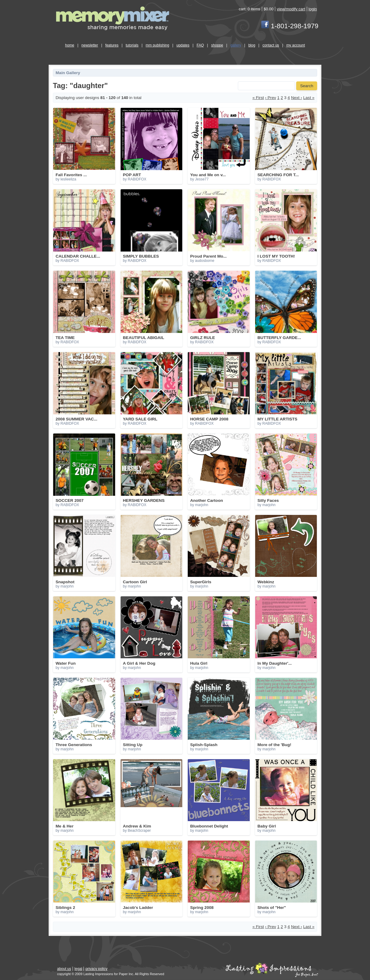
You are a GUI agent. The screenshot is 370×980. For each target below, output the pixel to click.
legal (78, 969)
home (70, 45)
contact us (271, 45)
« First (258, 98)
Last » (309, 98)
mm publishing (158, 45)
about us (64, 969)
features (112, 45)
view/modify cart (291, 9)
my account (295, 45)
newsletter (90, 45)
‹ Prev (271, 98)
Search (307, 86)
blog (252, 45)
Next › (296, 98)
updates (183, 45)
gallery (236, 45)
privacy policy (96, 969)
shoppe (217, 45)
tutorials (132, 45)
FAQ (200, 45)
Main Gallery (68, 73)
